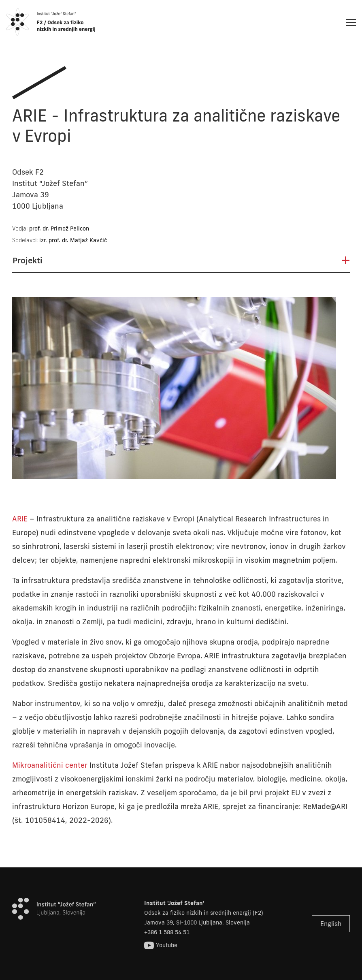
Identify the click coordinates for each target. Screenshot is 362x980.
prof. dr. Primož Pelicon (59, 228)
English (331, 924)
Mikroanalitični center (50, 765)
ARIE (20, 519)
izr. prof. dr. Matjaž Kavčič (73, 240)
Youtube (161, 945)
